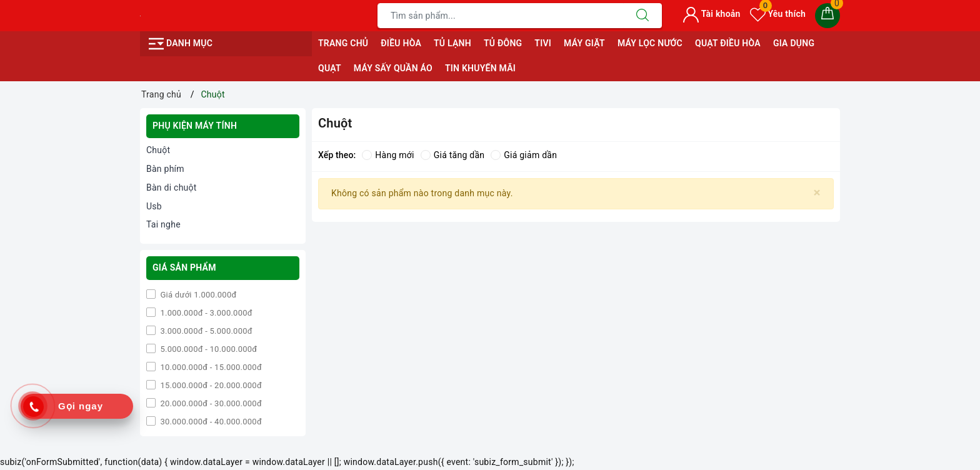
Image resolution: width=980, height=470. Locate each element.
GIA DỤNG (794, 43)
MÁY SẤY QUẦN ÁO (393, 68)
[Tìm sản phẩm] (501, 16)
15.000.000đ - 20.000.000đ (210, 385)
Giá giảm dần (524, 155)
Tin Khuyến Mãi (480, 68)
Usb (154, 206)
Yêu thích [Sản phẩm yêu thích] (778, 14)
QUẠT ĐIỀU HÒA (728, 43)
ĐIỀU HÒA (401, 43)
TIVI (543, 43)
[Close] (817, 193)
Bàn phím (165, 169)
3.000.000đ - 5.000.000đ (205, 331)
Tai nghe (163, 224)
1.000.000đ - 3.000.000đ (205, 313)
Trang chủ (343, 43)
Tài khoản (712, 14)
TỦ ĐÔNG (503, 43)
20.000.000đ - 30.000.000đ (210, 403)
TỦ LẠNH (452, 43)
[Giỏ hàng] (827, 16)
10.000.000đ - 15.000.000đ (210, 367)
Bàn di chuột (172, 187)
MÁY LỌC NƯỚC (650, 43)
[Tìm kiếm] (642, 16)
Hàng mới (388, 155)
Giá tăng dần (453, 155)
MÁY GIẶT (584, 43)
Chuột (158, 150)
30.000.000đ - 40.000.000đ (210, 422)
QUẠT (330, 68)
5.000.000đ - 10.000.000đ (207, 349)
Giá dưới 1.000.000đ (197, 295)
